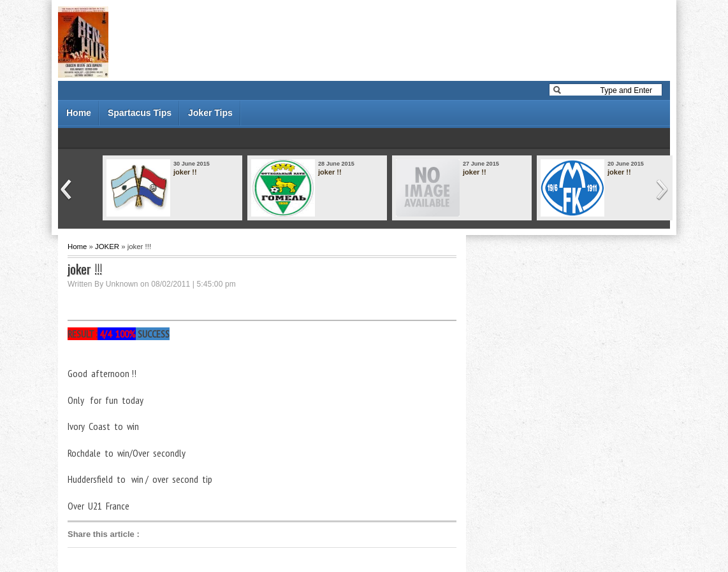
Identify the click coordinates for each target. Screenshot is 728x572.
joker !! (185, 172)
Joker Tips (210, 113)
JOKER (107, 247)
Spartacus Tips (140, 113)
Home (79, 113)
